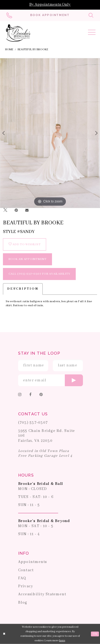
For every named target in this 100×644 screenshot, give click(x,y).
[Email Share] (27, 210)
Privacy (26, 586)
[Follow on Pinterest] (41, 395)
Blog (23, 603)
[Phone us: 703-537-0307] (9, 15)
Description (23, 289)
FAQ (22, 578)
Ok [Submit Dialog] (95, 634)
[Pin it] (16, 210)
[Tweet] (5, 210)
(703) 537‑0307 (33, 423)
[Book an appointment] (50, 15)
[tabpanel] (50, 133)
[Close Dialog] (4, 634)
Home (9, 50)
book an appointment (28, 259)
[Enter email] (51, 380)
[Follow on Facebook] (30, 395)
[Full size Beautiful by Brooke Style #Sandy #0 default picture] (50, 133)
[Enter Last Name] (68, 365)
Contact (26, 570)
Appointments (33, 562)
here (62, 640)
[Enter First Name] (33, 365)
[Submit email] (74, 380)
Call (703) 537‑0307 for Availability (39, 274)
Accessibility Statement (42, 594)
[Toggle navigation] (92, 33)
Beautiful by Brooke (33, 50)
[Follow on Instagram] (20, 395)
